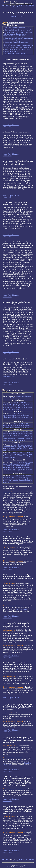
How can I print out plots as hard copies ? (18, 30)
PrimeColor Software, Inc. (23, 609)
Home (3, 5)
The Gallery (24, 5)
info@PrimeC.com (8, 376)
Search (21, 7)
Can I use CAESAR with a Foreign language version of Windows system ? (18, 39)
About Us (8, 5)
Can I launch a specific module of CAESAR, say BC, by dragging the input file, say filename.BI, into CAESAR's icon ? (18, 34)
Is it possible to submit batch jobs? (16, 54)
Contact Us (16, 7)
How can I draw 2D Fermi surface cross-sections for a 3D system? (17, 50)
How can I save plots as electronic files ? (18, 28)
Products (17, 5)
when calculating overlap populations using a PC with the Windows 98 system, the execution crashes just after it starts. (17, 416)
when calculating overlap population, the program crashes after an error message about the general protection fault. (17, 425)
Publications (31, 5)
